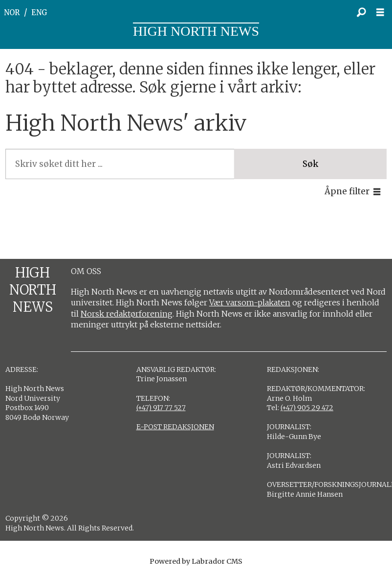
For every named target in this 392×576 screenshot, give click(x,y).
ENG (39, 12)
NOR (12, 12)
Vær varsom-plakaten (250, 302)
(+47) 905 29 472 (307, 408)
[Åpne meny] (383, 12)
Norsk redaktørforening (127, 314)
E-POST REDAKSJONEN (175, 427)
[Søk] (361, 12)
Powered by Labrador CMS (196, 561)
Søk (310, 164)
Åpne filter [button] (347, 191)
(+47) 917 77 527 (161, 408)
